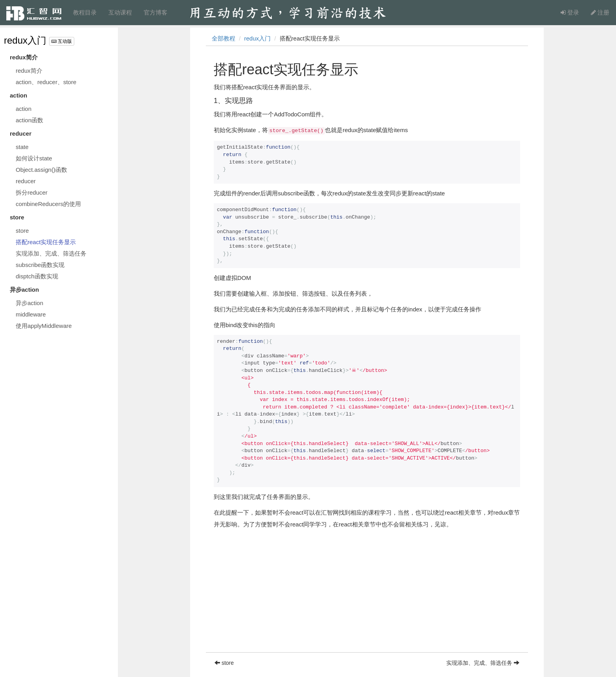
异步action (29, 303)
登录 (570, 12)
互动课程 (120, 12)
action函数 (29, 120)
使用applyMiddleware (44, 326)
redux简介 (29, 71)
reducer (26, 181)
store (22, 231)
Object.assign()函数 (41, 170)
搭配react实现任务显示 (46, 242)
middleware (31, 314)
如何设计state (34, 158)
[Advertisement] (367, 597)
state (22, 147)
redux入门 (25, 40)
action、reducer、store (46, 82)
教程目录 (85, 12)
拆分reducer (32, 192)
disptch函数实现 (37, 276)
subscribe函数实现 (40, 265)
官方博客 (156, 12)
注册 (600, 12)
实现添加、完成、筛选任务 (51, 253)
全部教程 (224, 38)
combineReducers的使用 (48, 204)
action (24, 109)
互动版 (62, 41)
